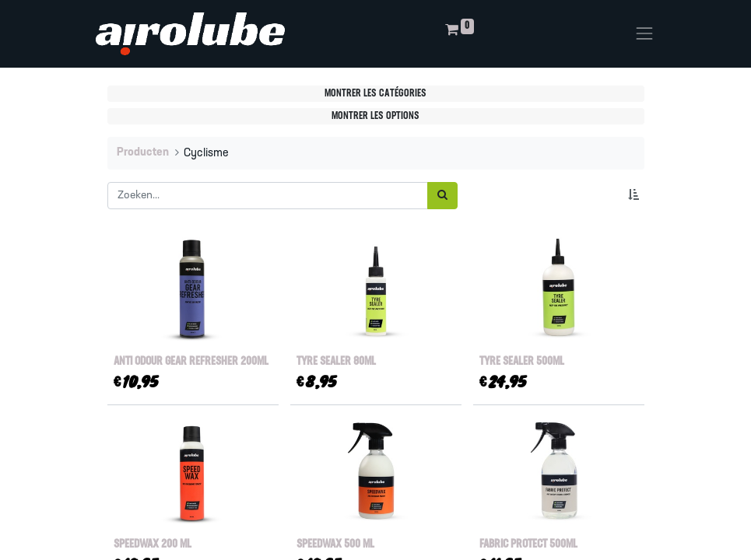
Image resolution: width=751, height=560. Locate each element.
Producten (143, 153)
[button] (636, 196)
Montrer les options (375, 116)
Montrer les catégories (375, 94)
